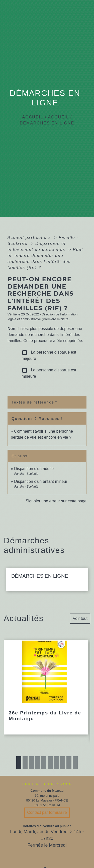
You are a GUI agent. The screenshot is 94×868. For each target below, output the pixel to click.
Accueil (33, 117)
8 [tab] (63, 763)
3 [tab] (31, 763)
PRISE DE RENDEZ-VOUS (47, 784)
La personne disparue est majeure (49, 355)
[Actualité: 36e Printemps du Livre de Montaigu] (46, 687)
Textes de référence (33, 402)
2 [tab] (25, 763)
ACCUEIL (58, 117)
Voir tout (80, 618)
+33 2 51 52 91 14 (47, 805)
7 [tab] (56, 763)
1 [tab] (19, 763)
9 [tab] (69, 763)
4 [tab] (38, 763)
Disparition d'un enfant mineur (41, 481)
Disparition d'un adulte (34, 469)
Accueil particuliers (30, 238)
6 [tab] (50, 763)
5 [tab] (44, 763)
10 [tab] (75, 763)
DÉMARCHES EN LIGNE (47, 123)
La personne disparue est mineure (49, 373)
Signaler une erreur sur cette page (56, 501)
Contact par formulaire (47, 812)
